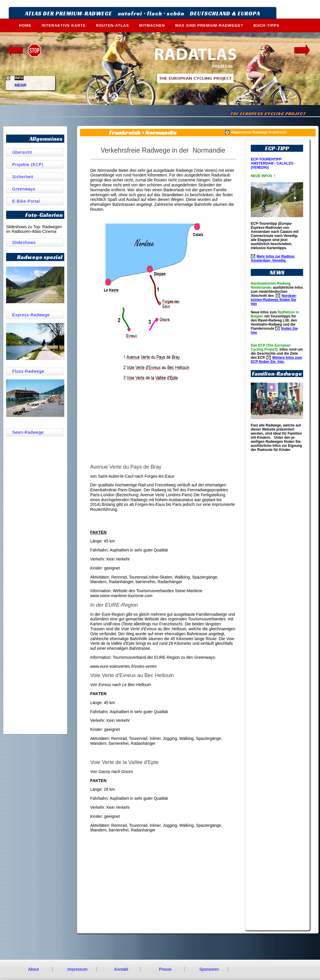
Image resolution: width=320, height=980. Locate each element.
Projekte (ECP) (28, 165)
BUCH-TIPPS (266, 25)
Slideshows (24, 242)
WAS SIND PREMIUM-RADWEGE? (209, 25)
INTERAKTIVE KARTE (64, 25)
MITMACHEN (152, 25)
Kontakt (121, 969)
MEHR (21, 83)
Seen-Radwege (28, 432)
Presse (165, 969)
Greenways (24, 189)
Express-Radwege (31, 315)
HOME (25, 25)
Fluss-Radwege (28, 371)
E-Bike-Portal (26, 201)
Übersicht (23, 152)
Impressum (77, 969)
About (34, 969)
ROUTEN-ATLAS (113, 25)
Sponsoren (209, 969)
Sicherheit (23, 177)
